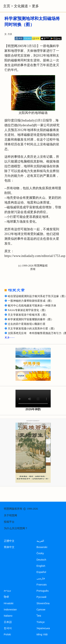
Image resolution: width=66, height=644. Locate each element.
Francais (42, 585)
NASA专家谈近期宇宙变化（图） (27, 310)
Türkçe (41, 622)
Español (41, 572)
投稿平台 (9, 522)
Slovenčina (43, 603)
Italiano (8, 616)
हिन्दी (6, 597)
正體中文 (9, 541)
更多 (35, 6)
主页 (7, 6)
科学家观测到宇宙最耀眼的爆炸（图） (31, 319)
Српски (41, 610)
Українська (43, 628)
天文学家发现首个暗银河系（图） (28, 315)
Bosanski (42, 547)
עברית (7, 591)
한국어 (8, 628)
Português (43, 591)
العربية (40, 541)
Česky (40, 553)
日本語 (8, 622)
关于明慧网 (10, 515)
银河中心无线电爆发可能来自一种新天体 (32, 306)
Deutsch (41, 560)
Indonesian (10, 610)
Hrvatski (9, 603)
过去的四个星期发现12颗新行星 (27, 324)
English (41, 566)
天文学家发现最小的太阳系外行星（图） (32, 329)
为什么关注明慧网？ (16, 528)
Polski (7, 634)
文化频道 (21, 6)
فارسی (41, 578)
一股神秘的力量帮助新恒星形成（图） (31, 301)
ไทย (39, 616)
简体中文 (9, 547)
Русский (42, 597)
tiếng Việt (42, 634)
